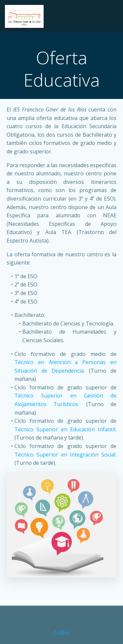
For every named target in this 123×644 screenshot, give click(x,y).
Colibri (61, 633)
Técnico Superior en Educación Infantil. (65, 429)
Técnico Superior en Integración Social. (65, 455)
